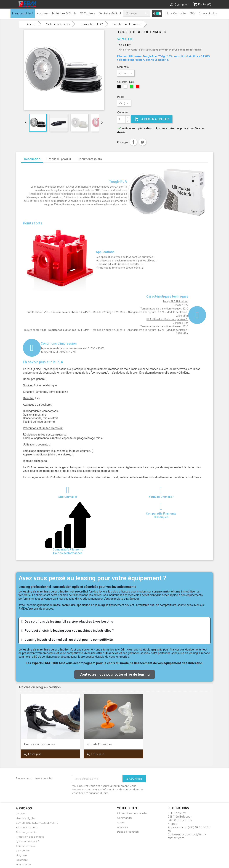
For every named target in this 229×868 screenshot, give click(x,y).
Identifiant (22, 860)
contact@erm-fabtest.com (187, 836)
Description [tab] (32, 159)
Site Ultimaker (68, 497)
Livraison (21, 814)
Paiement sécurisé (27, 827)
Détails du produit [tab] (59, 159)
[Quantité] (121, 119)
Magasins (21, 855)
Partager (133, 142)
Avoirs (121, 822)
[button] (115, 674)
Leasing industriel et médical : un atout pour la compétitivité (69, 640)
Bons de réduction (128, 832)
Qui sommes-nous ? (28, 841)
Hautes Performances (39, 744)
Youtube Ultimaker (161, 497)
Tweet (143, 142)
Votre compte (128, 808)
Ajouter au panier (152, 119)
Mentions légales (26, 818)
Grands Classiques (100, 744)
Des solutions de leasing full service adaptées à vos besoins (69, 621)
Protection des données (30, 837)
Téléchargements (26, 832)
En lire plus (32, 754)
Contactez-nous (25, 846)
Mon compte (23, 864)
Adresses (123, 827)
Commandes (125, 818)
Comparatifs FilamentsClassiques (161, 515)
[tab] (114, 622)
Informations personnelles (132, 813)
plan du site (23, 851)
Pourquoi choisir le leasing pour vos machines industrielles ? (69, 630)
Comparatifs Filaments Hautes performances (68, 551)
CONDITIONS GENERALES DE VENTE (37, 823)
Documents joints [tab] (90, 159)
